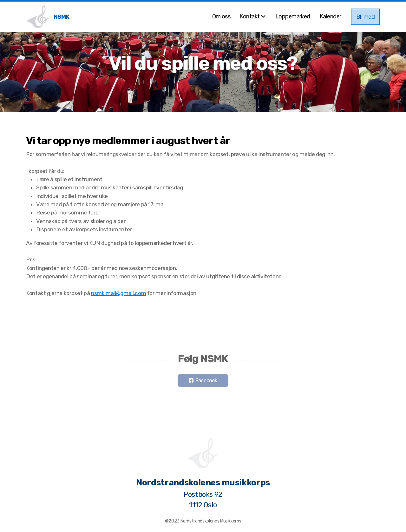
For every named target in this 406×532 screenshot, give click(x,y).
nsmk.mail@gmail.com (118, 293)
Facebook (206, 381)
